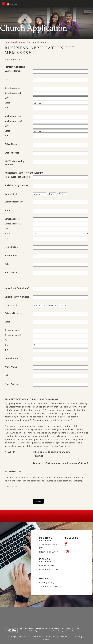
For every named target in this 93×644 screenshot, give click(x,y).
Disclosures (51, 637)
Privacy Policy (66, 637)
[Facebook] (74, 544)
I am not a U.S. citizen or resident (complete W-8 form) (61, 463)
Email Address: (12, 153)
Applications (19, 42)
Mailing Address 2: (14, 121)
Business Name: (13, 71)
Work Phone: (11, 256)
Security (79, 637)
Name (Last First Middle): (17, 177)
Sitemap (47, 639)
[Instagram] (74, 552)
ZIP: (7, 108)
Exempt (39, 456)
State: (8, 103)
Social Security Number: (17, 185)
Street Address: (12, 88)
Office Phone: (11, 144)
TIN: (7, 80)
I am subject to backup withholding (53, 452)
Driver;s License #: (14, 202)
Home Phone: (12, 247)
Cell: (7, 264)
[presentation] (52, 490)
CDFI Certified (36, 637)
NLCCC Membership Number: (15, 163)
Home (8, 42)
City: (7, 98)
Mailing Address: (13, 116)
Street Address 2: (13, 93)
